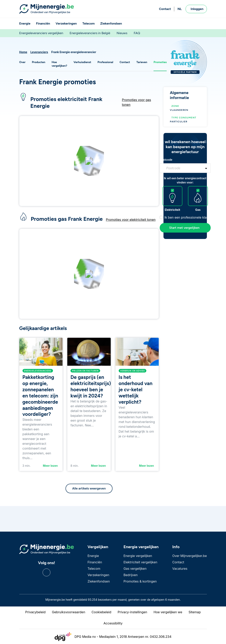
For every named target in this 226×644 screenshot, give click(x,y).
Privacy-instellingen (133, 612)
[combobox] (185, 168)
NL (180, 9)
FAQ (137, 33)
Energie (25, 23)
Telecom (89, 23)
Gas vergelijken (135, 569)
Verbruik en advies (133, 371)
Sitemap (195, 612)
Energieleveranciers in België (90, 33)
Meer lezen (50, 466)
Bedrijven (131, 575)
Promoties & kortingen (140, 581)
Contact (165, 9)
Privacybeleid (35, 612)
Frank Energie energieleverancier (74, 52)
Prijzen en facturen (85, 371)
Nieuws (122, 33)
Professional (105, 62)
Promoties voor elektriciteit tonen (131, 220)
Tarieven (142, 62)
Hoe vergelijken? (59, 64)
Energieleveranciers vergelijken (41, 33)
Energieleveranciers (38, 371)
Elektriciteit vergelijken (140, 562)
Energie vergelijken (138, 556)
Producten (39, 62)
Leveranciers (39, 52)
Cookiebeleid (101, 612)
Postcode (166, 160)
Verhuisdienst (82, 62)
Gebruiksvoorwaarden (69, 612)
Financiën (43, 23)
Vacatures (180, 569)
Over (23, 62)
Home (23, 52)
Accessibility (113, 623)
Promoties (160, 62)
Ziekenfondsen (111, 23)
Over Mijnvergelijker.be (189, 556)
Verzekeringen (66, 23)
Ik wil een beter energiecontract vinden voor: (185, 180)
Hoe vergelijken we (168, 612)
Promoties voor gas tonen (136, 102)
